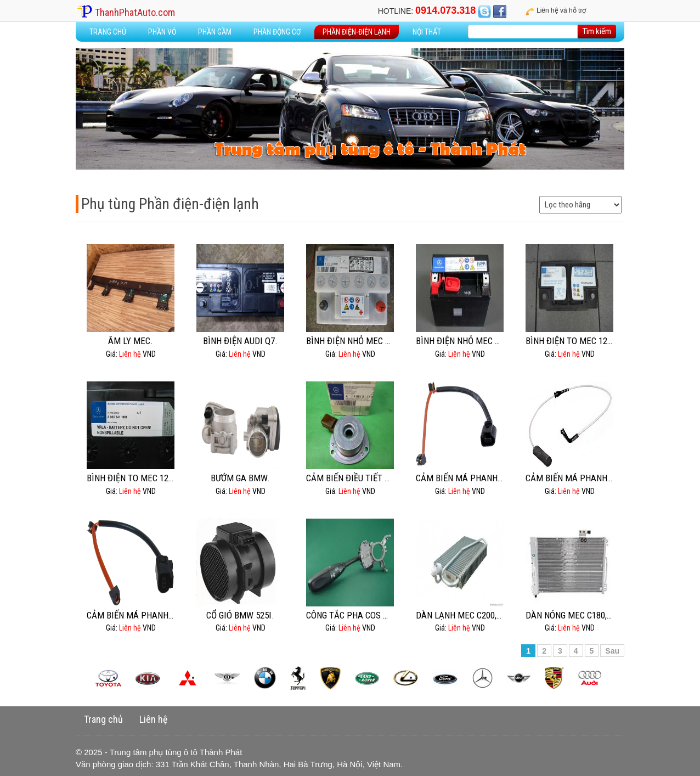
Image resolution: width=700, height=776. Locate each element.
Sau (612, 651)
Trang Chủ (108, 32)
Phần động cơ (277, 32)
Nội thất (427, 32)
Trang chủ (103, 719)
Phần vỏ (162, 32)
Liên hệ (153, 719)
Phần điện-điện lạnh (357, 32)
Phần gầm (215, 32)
